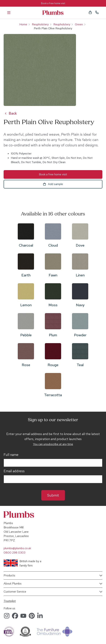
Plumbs (53, 13)
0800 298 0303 (14, 553)
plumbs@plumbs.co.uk (17, 548)
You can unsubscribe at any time (53, 444)
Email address (14, 471)
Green (79, 24)
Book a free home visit (53, 3)
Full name (11, 455)
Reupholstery (40, 24)
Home (23, 24)
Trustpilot (10, 601)
